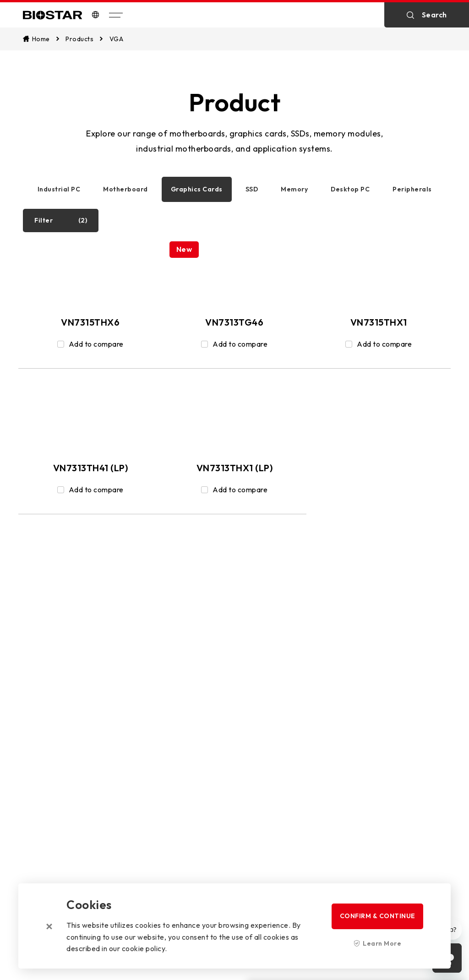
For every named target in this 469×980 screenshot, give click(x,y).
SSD (252, 189)
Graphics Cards (197, 189)
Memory (294, 189)
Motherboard (125, 189)
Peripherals (412, 189)
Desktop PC (350, 189)
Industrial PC (59, 189)
